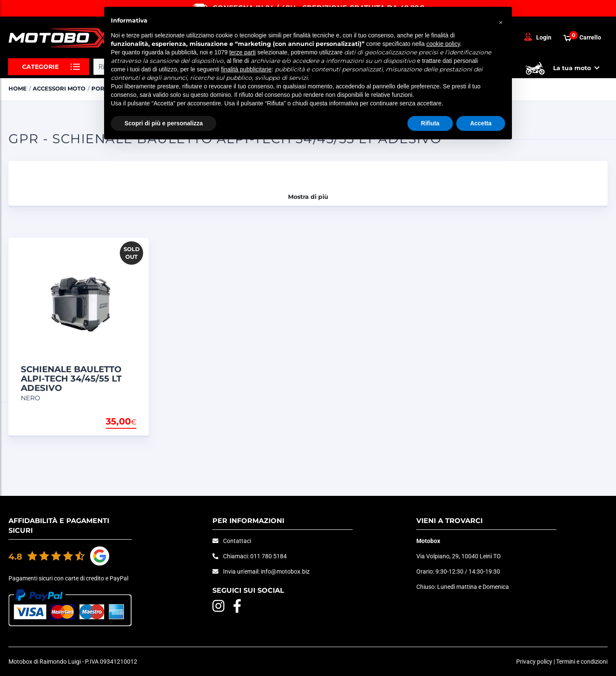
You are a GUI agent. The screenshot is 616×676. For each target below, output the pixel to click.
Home (18, 88)
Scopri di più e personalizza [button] (164, 123)
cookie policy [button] (443, 44)
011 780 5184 (268, 556)
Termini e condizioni (582, 662)
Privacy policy (534, 662)
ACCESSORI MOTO (59, 88)
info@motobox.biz (285, 571)
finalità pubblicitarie (246, 69)
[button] (501, 20)
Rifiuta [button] (430, 123)
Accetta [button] (481, 123)
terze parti (243, 52)
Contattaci (237, 541)
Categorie (40, 67)
